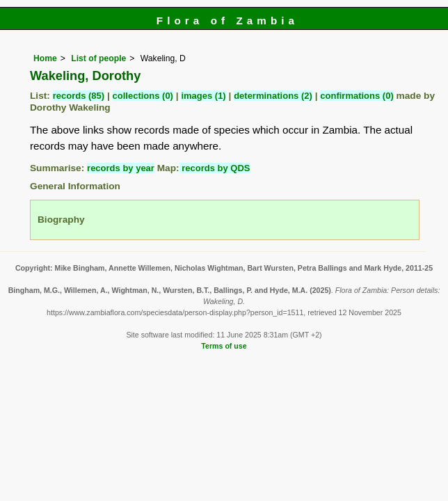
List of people (98, 58)
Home (45, 58)
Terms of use (224, 346)
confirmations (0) (357, 96)
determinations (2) (273, 96)
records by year (121, 168)
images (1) (203, 96)
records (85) (79, 96)
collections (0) (143, 96)
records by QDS (215, 168)
